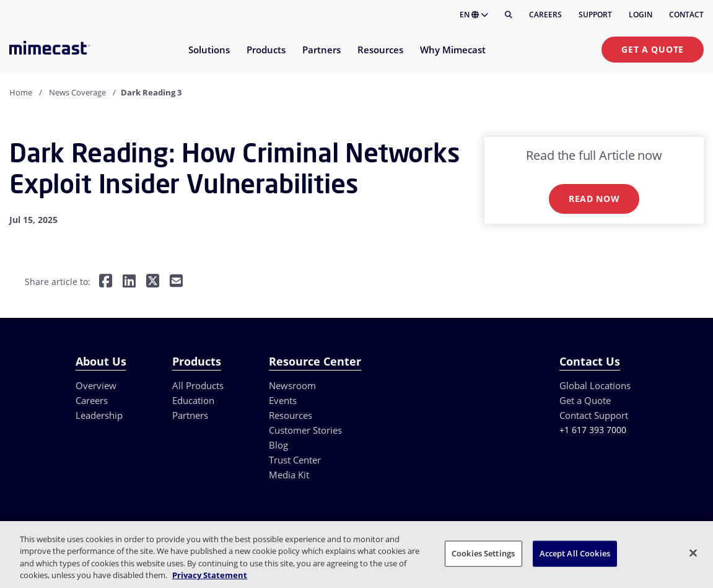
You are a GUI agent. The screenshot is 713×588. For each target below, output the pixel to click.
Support (595, 15)
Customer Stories (305, 430)
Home (21, 92)
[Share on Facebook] (106, 282)
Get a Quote (653, 49)
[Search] (509, 15)
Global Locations (595, 385)
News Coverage (77, 92)
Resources (291, 415)
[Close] (693, 553)
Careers (545, 15)
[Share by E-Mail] (176, 282)
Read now (594, 199)
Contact (686, 15)
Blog (278, 445)
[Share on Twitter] (153, 282)
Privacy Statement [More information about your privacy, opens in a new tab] (210, 575)
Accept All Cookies (575, 553)
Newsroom (292, 385)
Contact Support (594, 415)
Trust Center (295, 460)
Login (641, 15)
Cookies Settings (483, 553)
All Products (198, 385)
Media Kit (289, 475)
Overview (96, 385)
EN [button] (474, 15)
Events (283, 400)
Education (193, 400)
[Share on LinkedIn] (129, 282)
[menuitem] (208, 57)
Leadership (99, 415)
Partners (190, 415)
